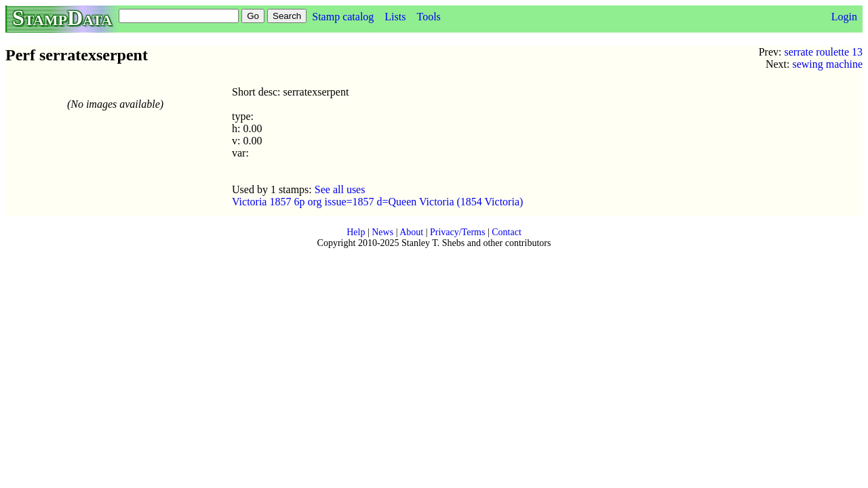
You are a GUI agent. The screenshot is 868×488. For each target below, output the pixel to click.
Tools (428, 17)
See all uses (340, 189)
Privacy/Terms (457, 232)
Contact (507, 232)
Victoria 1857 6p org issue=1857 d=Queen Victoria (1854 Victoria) (377, 202)
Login (844, 17)
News (382, 232)
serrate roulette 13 (824, 52)
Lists (395, 17)
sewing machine (827, 64)
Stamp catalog (343, 17)
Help (356, 232)
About (411, 232)
